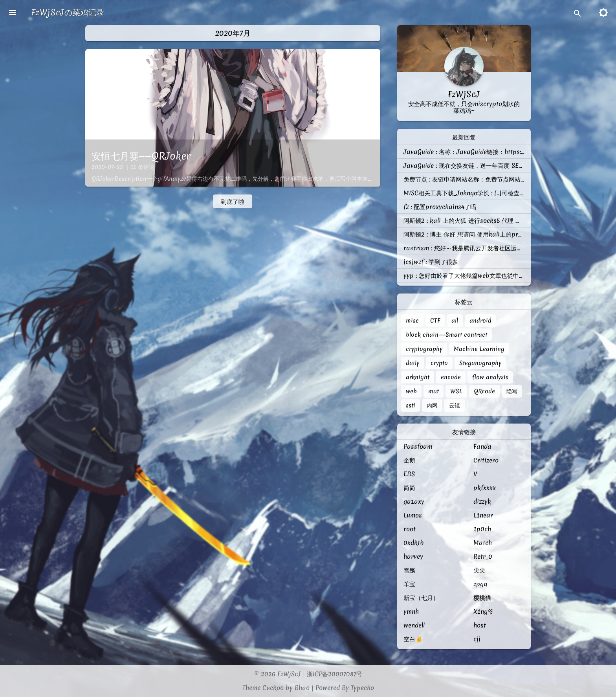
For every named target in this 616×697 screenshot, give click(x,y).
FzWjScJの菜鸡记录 (68, 12)
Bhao (302, 688)
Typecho (362, 688)
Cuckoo (273, 688)
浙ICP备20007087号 (335, 674)
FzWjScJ (289, 674)
